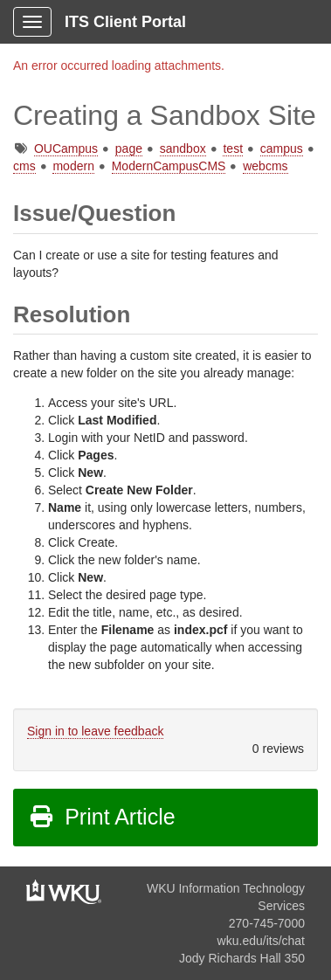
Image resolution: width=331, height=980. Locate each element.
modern (73, 166)
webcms (265, 166)
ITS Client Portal (125, 22)
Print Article (102, 817)
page (129, 148)
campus (282, 148)
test (233, 148)
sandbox (183, 148)
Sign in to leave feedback (95, 731)
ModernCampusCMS (169, 166)
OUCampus (66, 148)
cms (24, 166)
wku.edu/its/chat (261, 941)
